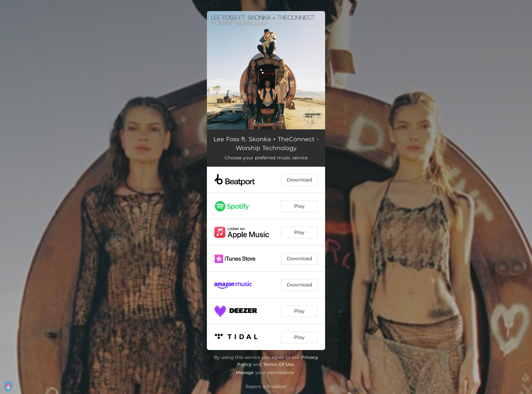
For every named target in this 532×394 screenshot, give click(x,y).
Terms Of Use (279, 364)
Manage (245, 372)
